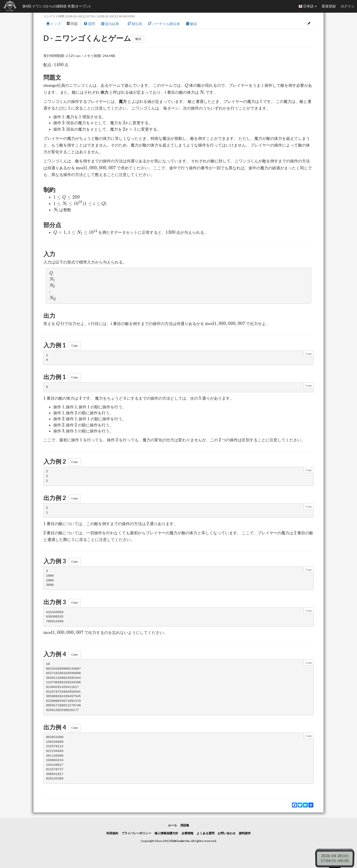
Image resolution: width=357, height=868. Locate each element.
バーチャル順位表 (164, 24)
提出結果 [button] (111, 24)
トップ (53, 24)
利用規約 (112, 833)
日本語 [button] (308, 6)
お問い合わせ (227, 833)
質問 (89, 24)
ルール (173, 825)
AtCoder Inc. (182, 841)
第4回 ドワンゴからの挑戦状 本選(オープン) (56, 6)
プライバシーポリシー (136, 833)
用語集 (185, 825)
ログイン (348, 6)
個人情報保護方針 (166, 833)
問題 (72, 24)
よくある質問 (206, 833)
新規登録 (329, 6)
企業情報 (187, 833)
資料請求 (245, 833)
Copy (74, 345)
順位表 (135, 24)
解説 (192, 24)
